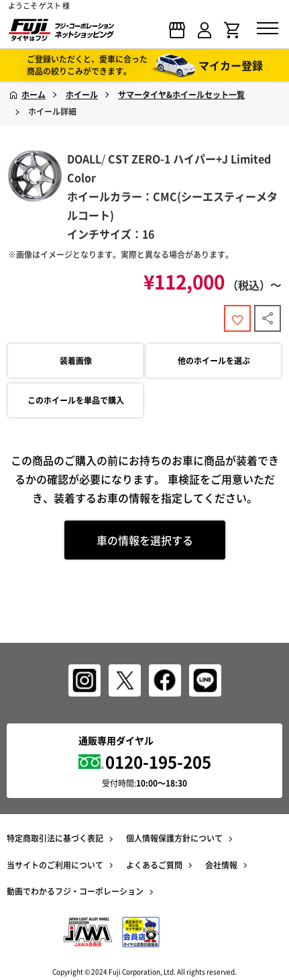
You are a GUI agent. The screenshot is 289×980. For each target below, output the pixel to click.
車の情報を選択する (145, 540)
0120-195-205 (158, 762)
